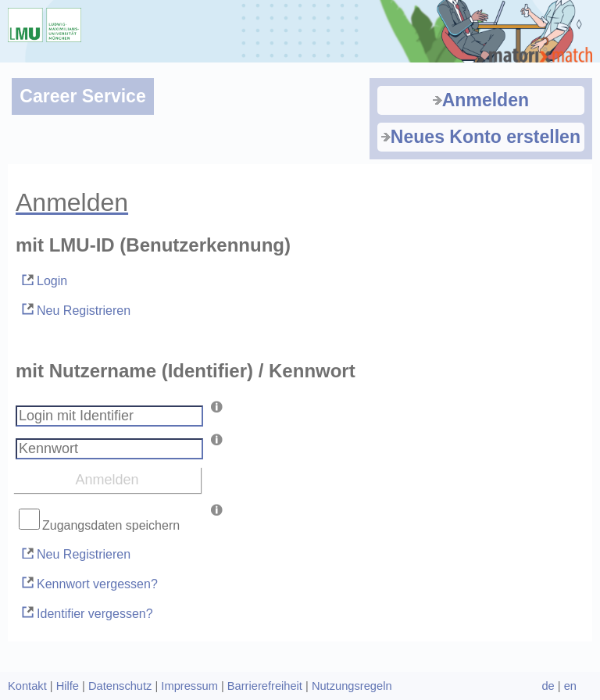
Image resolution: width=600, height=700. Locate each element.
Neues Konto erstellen (481, 137)
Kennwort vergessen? (89, 582)
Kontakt (27, 686)
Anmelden (481, 100)
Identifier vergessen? (86, 612)
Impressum (189, 686)
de (548, 686)
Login (43, 280)
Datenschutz (120, 686)
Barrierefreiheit (265, 686)
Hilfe (68, 686)
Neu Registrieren (75, 309)
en (570, 686)
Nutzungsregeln (352, 686)
